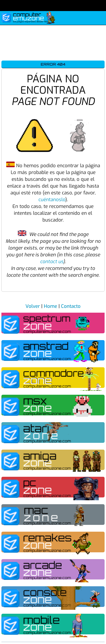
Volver (33, 306)
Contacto (71, 306)
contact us (52, 262)
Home (50, 306)
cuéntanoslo (52, 200)
